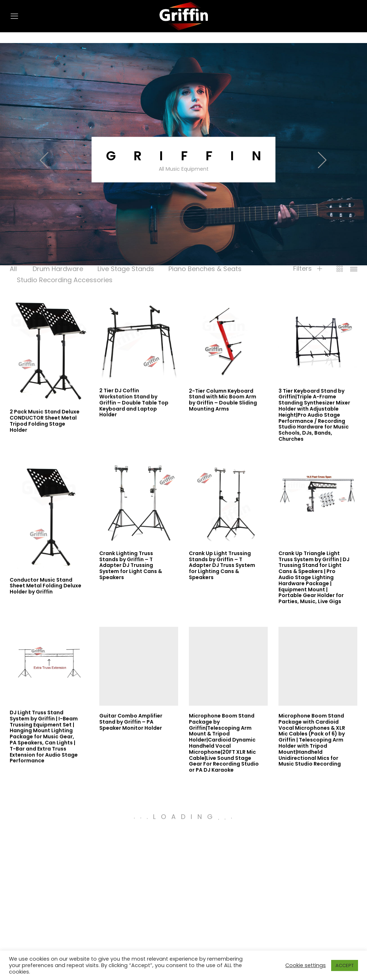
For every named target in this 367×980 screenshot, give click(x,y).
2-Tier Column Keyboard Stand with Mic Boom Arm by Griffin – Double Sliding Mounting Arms (223, 400)
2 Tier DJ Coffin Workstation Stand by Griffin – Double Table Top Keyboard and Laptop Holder (134, 403)
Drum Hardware (58, 269)
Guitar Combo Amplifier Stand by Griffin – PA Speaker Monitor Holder (131, 722)
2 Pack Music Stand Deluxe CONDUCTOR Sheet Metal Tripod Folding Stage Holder (45, 421)
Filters (308, 269)
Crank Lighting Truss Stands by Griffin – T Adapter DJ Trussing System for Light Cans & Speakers (131, 565)
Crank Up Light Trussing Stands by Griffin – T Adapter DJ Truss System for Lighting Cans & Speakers (222, 565)
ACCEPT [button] (345, 965)
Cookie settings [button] (306, 965)
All (13, 269)
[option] (183, 160)
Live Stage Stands (126, 269)
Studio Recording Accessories (65, 280)
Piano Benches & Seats (205, 269)
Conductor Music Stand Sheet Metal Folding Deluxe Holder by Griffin (46, 586)
